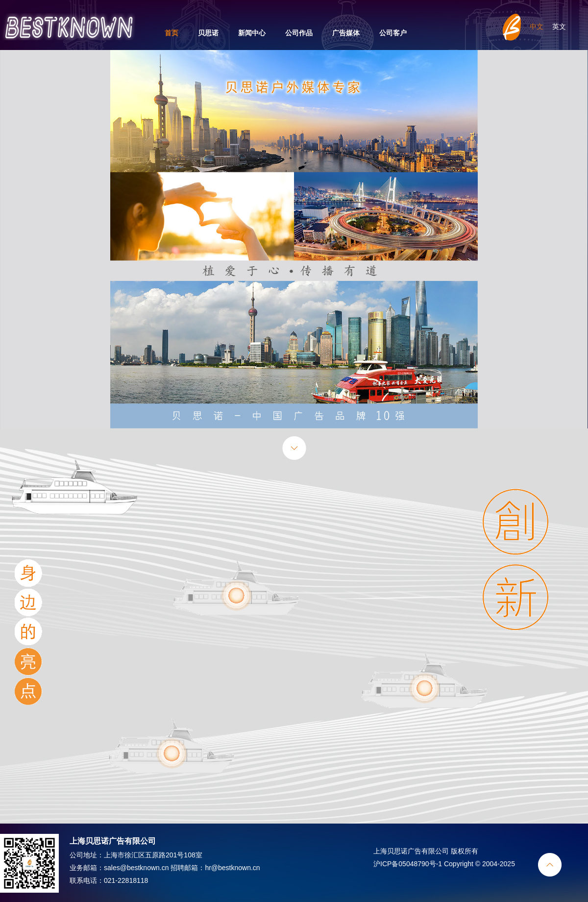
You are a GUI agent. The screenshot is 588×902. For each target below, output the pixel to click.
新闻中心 (252, 33)
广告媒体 (346, 33)
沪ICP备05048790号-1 (408, 864)
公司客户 (393, 33)
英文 (559, 26)
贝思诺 (208, 33)
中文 (537, 26)
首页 (171, 33)
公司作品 (299, 33)
